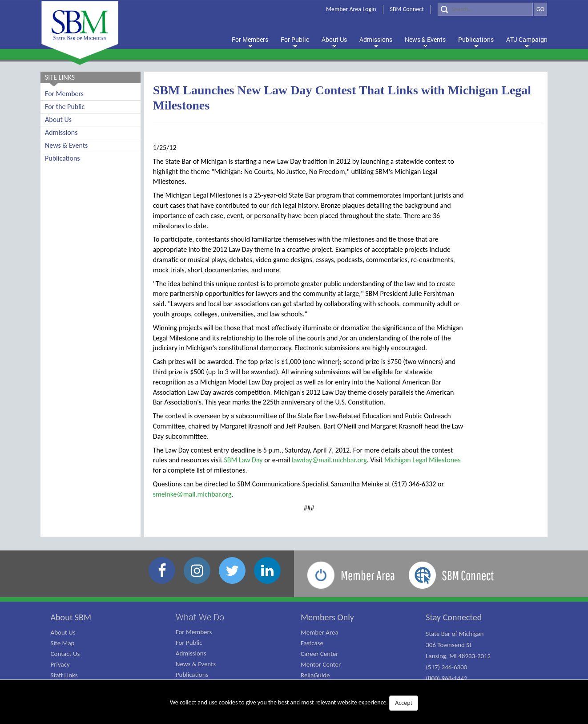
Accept (404, 703)
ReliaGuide (315, 675)
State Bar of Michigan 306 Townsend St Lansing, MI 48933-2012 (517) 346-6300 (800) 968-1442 (458, 656)
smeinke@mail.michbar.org (192, 494)
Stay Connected (454, 617)
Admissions (61, 132)
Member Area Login (351, 9)
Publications (62, 158)
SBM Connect (407, 9)
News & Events (66, 145)
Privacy (60, 664)
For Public (189, 643)
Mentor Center (321, 664)
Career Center (320, 654)
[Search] (485, 9)
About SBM (71, 617)
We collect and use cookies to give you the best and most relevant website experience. (294, 703)
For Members (64, 94)
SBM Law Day (243, 460)
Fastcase (312, 643)
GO (540, 9)
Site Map (63, 643)
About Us (58, 119)
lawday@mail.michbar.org (329, 460)
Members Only (327, 617)
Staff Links (64, 675)
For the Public (65, 107)
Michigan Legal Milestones (422, 460)
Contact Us (65, 654)
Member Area (320, 632)
